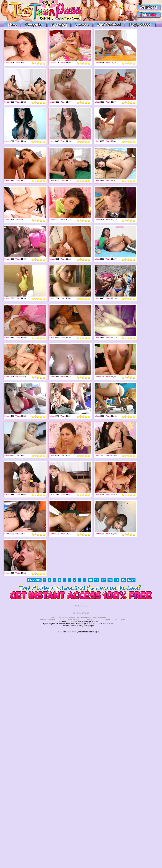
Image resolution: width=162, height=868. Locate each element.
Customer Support (92, 619)
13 (110, 580)
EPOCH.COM (72, 632)
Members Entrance (48, 619)
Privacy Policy (74, 619)
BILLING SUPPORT (81, 613)
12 (103, 580)
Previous (34, 580)
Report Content (111, 619)
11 (97, 580)
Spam (122, 619)
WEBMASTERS (81, 606)
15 (123, 580)
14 (117, 580)
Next (131, 580)
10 (90, 580)
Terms (62, 619)
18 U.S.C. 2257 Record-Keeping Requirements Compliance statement (78, 617)
